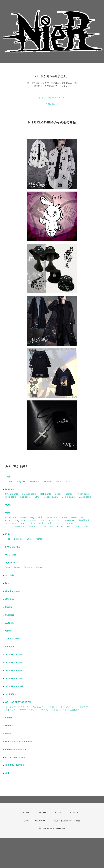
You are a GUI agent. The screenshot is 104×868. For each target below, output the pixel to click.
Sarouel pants (29, 494)
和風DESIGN (12, 563)
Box (7, 583)
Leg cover (21, 520)
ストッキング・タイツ (16, 523)
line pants (26, 497)
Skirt (57, 494)
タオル (69, 523)
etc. (69, 526)
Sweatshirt (35, 481)
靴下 (33, 523)
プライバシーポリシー (35, 821)
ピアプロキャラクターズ (17, 707)
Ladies (9, 718)
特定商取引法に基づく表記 (67, 821)
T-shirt (9, 481)
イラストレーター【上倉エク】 (67, 710)
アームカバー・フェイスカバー (45, 520)
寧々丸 (44, 710)
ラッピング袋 (81, 526)
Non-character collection (19, 742)
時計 (84, 517)
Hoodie (48, 481)
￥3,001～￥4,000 (14, 663)
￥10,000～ (11, 694)
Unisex (9, 726)
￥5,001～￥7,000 (14, 678)
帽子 (41, 517)
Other (37, 497)
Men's (9, 734)
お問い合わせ (52, 104)
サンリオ (84, 707)
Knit (68, 481)
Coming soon (13, 591)
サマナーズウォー (29, 710)
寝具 (41, 523)
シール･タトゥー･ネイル (51, 526)
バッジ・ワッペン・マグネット (20, 526)
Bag (32, 517)
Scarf (64, 517)
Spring (9, 607)
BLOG (58, 813)
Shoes (23, 517)
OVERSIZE (11, 555)
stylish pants (83, 494)
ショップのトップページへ (52, 98)
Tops (8, 477)
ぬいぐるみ (52, 517)
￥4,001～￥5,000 (14, 671)
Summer (10, 615)
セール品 (10, 575)
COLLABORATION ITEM (18, 702)
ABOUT (42, 813)
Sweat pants (12, 494)
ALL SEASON (12, 639)
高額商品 (10, 599)
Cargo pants (85, 497)
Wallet (74, 517)
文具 (50, 523)
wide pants (11, 497)
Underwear (69, 520)
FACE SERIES (13, 547)
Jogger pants (51, 497)
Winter (9, 631)
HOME (26, 813)
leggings (68, 494)
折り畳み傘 (84, 520)
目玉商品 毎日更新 (15, 765)
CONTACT (76, 813)
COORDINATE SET (15, 757)
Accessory (11, 517)
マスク (59, 523)
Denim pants (68, 497)
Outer (8, 505)
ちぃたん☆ (38, 707)
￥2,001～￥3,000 (14, 655)
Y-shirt (59, 481)
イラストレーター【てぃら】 (62, 707)
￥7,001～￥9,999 (14, 686)
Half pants (46, 494)
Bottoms (10, 489)
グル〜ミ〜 (11, 710)
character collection (16, 750)
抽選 (7, 773)
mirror (8, 520)
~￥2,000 (10, 647)
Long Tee (21, 481)
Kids (8, 534)
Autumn (9, 623)
